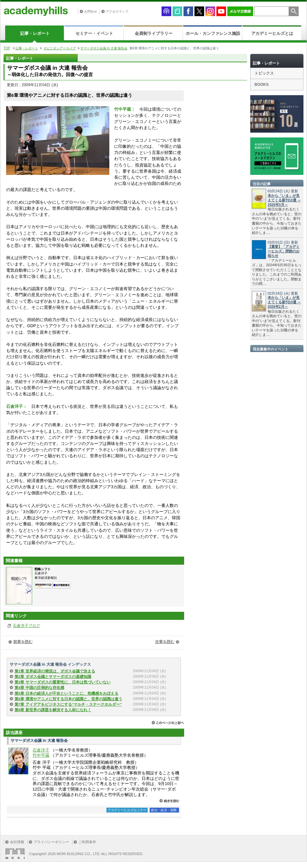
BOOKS (262, 85)
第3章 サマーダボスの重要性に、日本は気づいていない (63, 682)
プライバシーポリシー (51, 842)
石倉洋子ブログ (26, 626)
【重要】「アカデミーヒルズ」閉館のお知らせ (284, 251)
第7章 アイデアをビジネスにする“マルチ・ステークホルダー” (68, 704)
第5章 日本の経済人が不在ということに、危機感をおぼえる (66, 693)
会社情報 (17, 842)
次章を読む (165, 642)
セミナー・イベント (94, 33)
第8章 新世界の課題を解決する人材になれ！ (53, 710)
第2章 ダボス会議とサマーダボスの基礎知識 (53, 677)
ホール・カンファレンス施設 (213, 33)
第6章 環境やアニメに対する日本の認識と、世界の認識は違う (68, 699)
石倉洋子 (41, 750)
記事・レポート (35, 33)
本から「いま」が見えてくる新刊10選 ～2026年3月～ (284, 200)
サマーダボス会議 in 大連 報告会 (104, 48)
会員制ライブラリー (154, 33)
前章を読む (23, 642)
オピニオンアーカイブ (60, 48)
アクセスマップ (117, 11)
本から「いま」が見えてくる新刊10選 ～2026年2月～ (284, 302)
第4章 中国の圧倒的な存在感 (39, 688)
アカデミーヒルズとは (272, 33)
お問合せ (91, 11)
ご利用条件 (87, 842)
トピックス (264, 73)
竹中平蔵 (41, 755)
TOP (7, 48)
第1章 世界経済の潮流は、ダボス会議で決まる (55, 671)
